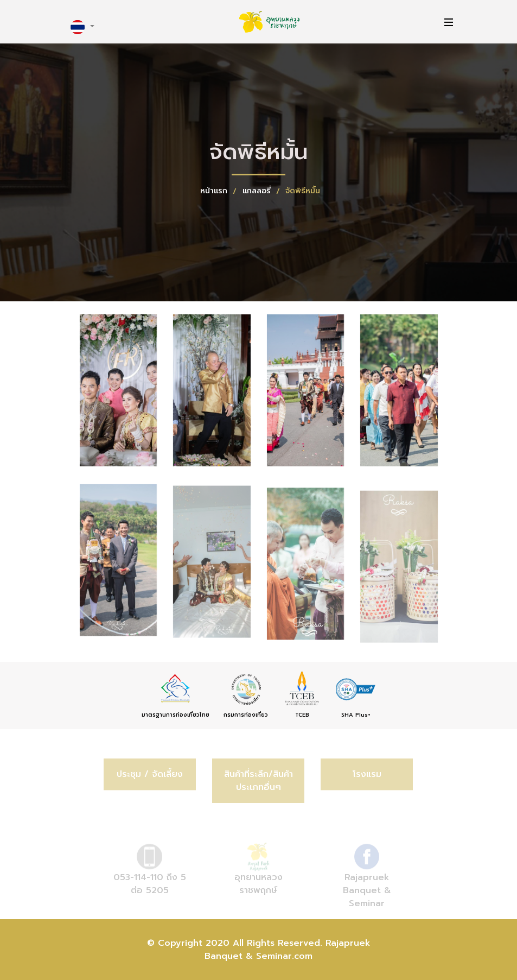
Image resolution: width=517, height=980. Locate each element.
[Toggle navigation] (446, 22)
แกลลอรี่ (258, 191)
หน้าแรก (215, 191)
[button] (82, 27)
